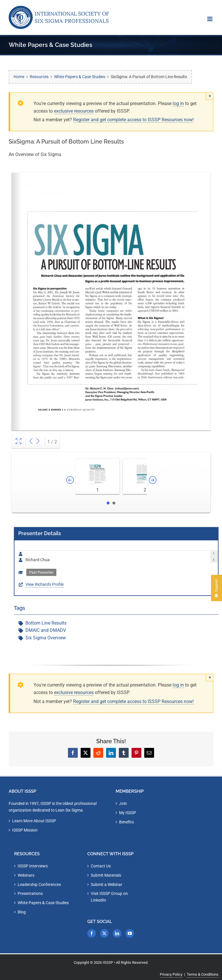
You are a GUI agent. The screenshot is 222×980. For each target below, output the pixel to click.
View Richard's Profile (45, 584)
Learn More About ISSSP (34, 821)
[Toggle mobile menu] (210, 19)
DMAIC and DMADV (46, 630)
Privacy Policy (171, 974)
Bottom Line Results (46, 623)
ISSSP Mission (25, 830)
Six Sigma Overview (46, 638)
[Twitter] (104, 933)
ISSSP (108, 962)
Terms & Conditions (203, 974)
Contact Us (101, 866)
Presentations (30, 893)
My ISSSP (128, 813)
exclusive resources (74, 111)
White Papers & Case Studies (43, 903)
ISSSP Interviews (33, 866)
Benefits (126, 822)
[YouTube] (130, 933)
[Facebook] (92, 933)
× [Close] (210, 96)
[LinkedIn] (117, 933)
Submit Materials (106, 875)
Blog (22, 912)
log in (178, 103)
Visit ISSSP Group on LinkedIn (109, 897)
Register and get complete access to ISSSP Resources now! (133, 120)
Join (123, 803)
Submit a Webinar (107, 884)
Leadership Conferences (39, 884)
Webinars (26, 875)
